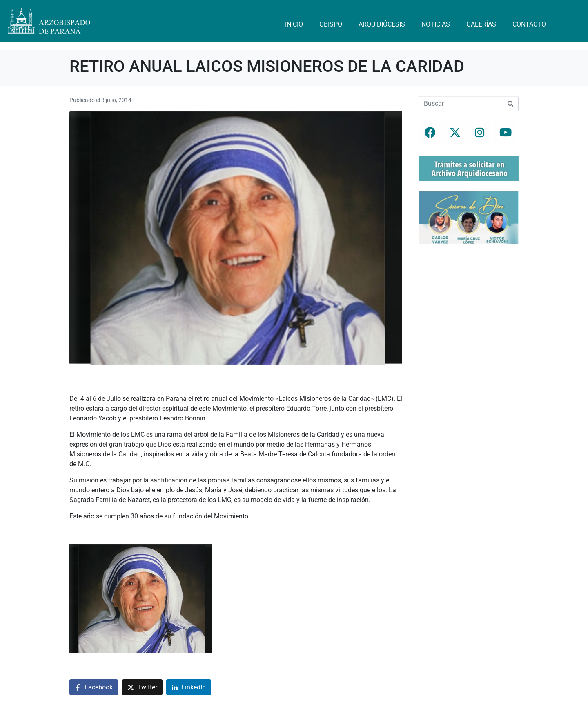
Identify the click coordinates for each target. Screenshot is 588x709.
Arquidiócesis (382, 24)
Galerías (481, 24)
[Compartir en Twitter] (142, 687)
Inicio (294, 24)
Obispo (331, 24)
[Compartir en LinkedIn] (189, 687)
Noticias (436, 24)
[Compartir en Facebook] (94, 687)
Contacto (529, 24)
